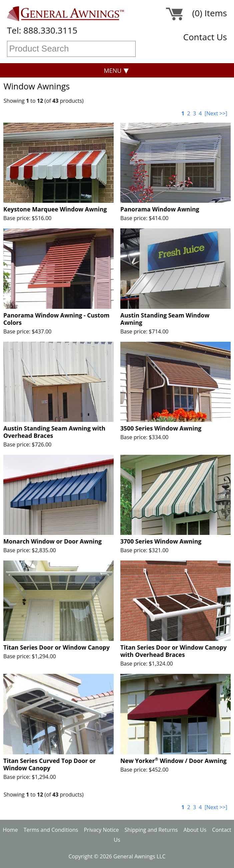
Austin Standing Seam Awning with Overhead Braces (54, 432)
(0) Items (210, 14)
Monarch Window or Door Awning (52, 541)
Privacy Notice (101, 830)
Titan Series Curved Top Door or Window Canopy (49, 764)
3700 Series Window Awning (161, 541)
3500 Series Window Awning (161, 428)
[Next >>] (216, 113)
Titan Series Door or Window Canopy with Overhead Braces (173, 651)
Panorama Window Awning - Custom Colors (56, 319)
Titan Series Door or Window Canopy (56, 647)
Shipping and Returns (151, 830)
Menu (113, 70)
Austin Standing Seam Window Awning (165, 319)
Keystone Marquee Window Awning (55, 209)
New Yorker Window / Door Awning (173, 761)
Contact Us (205, 37)
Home (10, 830)
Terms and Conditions (51, 830)
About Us (195, 830)
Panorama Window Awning (160, 209)
